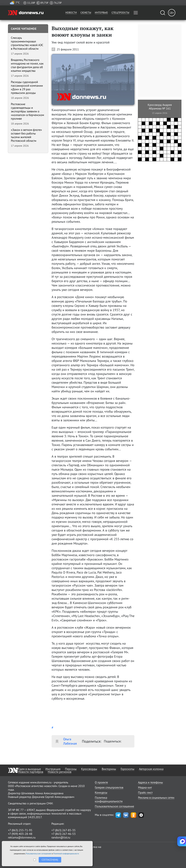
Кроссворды (89, 769)
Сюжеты (86, 13)
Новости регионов (60, 772)
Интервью (101, 13)
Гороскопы (128, 769)
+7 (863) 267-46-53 (63, 834)
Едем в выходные (30, 769)
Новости (71, 13)
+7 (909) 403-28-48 (20, 834)
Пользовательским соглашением (39, 854)
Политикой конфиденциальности (66, 854)
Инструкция (53, 769)
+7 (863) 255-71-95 (20, 830)
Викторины (109, 769)
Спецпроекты (120, 13)
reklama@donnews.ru (22, 837)
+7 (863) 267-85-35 (63, 830)
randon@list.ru (61, 837)
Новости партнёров (31, 772)
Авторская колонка (151, 769)
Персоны (71, 769)
